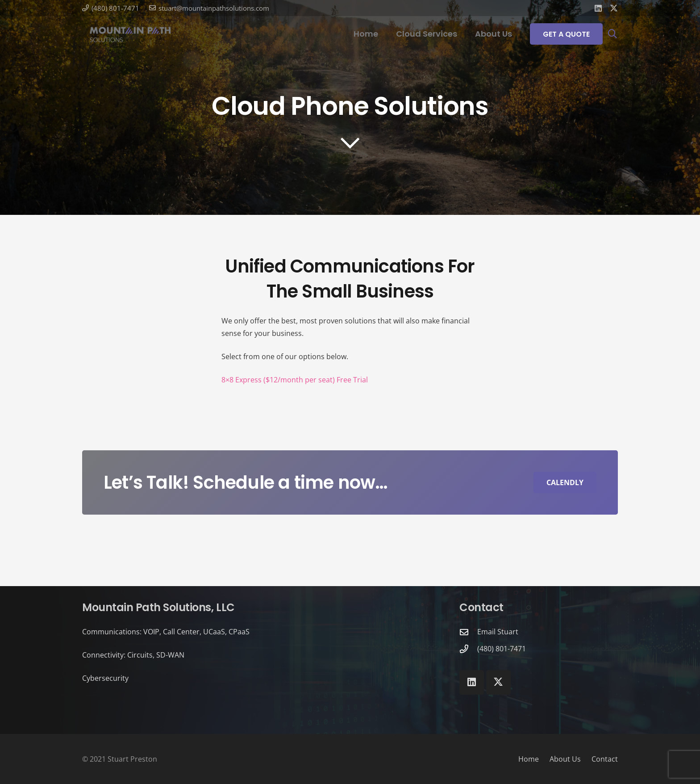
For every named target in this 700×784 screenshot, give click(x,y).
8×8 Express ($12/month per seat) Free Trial (295, 380)
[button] (612, 34)
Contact (605, 759)
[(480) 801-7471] (468, 649)
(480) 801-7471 (502, 649)
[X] (614, 8)
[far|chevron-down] (350, 143)
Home (529, 759)
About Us (565, 759)
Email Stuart (498, 632)
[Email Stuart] (468, 632)
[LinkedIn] (598, 8)
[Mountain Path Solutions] (130, 34)
